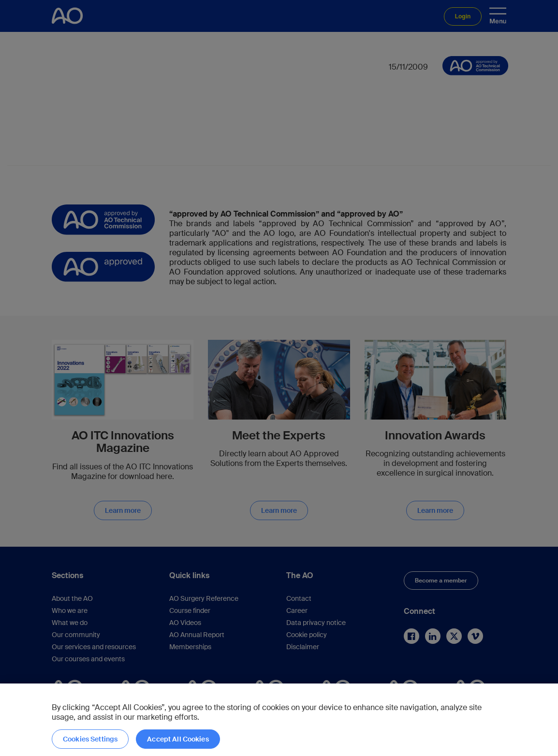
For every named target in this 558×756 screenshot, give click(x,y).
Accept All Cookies (178, 739)
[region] (279, 720)
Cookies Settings (90, 739)
